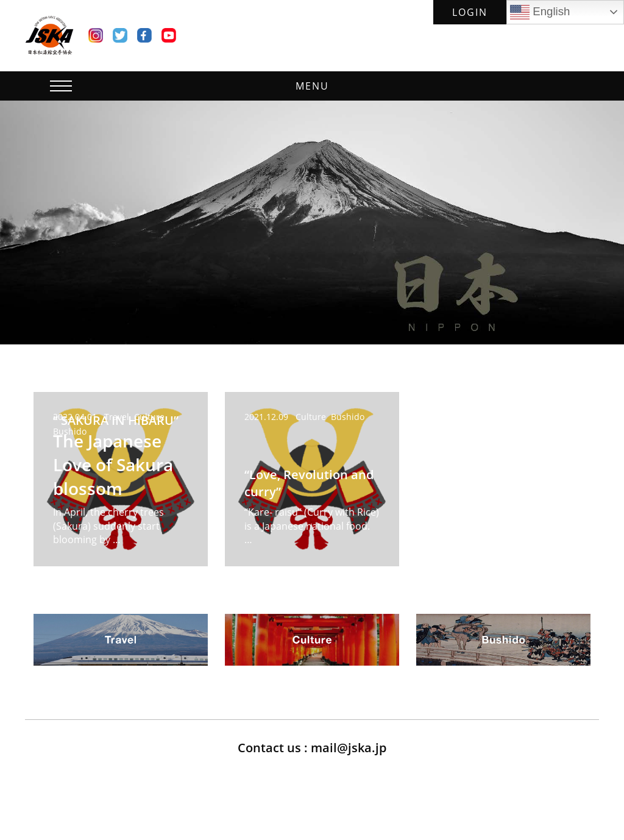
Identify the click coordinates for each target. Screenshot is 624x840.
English (540, 12)
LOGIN (470, 12)
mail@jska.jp (349, 748)
